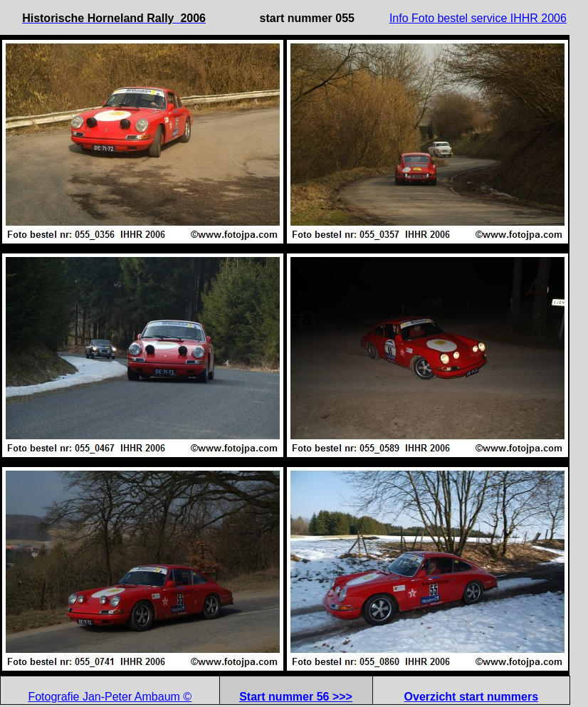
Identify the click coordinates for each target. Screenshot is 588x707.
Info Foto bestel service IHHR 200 (475, 18)
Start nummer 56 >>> (296, 697)
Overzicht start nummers (472, 697)
